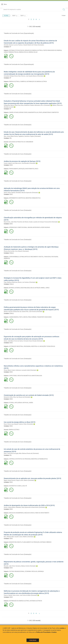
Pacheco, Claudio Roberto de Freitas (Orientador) (31, 45)
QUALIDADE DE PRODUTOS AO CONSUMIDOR (21, 142)
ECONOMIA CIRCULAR (31, 571)
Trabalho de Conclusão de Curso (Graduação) (18, 94)
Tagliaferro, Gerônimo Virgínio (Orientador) (29, 136)
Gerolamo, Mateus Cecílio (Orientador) (26, 566)
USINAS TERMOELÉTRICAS (11, 52)
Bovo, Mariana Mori (9, 537)
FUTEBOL (12, 403)
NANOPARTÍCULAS (33, 112)
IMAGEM (30, 227)
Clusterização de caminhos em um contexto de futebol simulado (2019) (29, 395)
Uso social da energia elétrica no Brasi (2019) (20, 422)
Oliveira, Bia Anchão (9, 251)
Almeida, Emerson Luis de (11, 45)
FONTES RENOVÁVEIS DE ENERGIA (52, 50)
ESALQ (12, 253)
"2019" (15, 16)
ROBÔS (31, 403)
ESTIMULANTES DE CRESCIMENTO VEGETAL (32, 257)
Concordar (33, 640)
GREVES (25, 317)
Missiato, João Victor (9, 566)
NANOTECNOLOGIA (37, 376)
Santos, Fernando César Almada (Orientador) (31, 341)
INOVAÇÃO (22, 169)
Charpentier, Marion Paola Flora (12, 105)
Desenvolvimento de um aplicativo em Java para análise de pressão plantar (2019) (32, 478)
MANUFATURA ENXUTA (15, 542)
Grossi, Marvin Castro (10, 370)
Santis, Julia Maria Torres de (11, 341)
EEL (11, 138)
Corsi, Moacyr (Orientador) (22, 251)
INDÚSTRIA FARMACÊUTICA (33, 198)
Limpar (64, 15)
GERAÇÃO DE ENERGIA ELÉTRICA (34, 50)
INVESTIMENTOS (30, 169)
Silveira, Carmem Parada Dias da (12, 312)
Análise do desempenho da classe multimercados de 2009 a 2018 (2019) (29, 505)
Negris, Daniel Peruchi (10, 480)
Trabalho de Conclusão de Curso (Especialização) (19, 33)
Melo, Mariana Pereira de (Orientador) (29, 453)
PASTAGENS (55, 257)
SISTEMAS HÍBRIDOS (46, 542)
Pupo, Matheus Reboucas (11, 282)
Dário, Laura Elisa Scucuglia (11, 453)
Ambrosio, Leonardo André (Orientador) (26, 370)
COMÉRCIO (23, 82)
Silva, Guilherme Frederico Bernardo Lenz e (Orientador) (36, 105)
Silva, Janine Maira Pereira (11, 136)
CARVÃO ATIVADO (14, 112)
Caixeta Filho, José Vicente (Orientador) (32, 312)
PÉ (26, 486)
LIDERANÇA (41, 571)
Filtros (6, 16)
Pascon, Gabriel (8, 595)
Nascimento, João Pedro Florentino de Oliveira (16, 222)
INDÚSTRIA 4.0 (35, 346)
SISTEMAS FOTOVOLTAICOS (17, 50)
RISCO (37, 169)
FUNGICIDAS (47, 257)
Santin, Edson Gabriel (9, 193)
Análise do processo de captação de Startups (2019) (22, 161)
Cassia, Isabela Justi (9, 163)
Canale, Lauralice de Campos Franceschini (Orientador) (43, 222)
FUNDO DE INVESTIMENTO (42, 513)
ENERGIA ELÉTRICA (14, 82)
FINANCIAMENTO (14, 169)
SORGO (48, 288)
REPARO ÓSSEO (23, 112)
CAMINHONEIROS (14, 317)
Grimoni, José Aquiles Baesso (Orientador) (32, 76)
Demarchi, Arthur (8, 397)
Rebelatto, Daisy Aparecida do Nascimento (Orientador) (31, 507)
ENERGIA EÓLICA (23, 52)
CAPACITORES (13, 376)
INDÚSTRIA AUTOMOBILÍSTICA (39, 459)
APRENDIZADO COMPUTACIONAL (18, 227)
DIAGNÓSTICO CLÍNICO (15, 486)
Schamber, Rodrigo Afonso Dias (12, 76)
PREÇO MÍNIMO (32, 317)
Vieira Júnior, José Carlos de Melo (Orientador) (25, 595)
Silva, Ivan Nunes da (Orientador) (22, 397)
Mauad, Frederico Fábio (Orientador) (24, 424)
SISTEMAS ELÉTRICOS (36, 601)
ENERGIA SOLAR (33, 52)
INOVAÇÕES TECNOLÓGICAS (47, 346)
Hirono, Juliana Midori (10, 507)
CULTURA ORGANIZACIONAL (17, 571)
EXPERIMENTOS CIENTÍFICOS (17, 198)
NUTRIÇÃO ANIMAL (40, 288)
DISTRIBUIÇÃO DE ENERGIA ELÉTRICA (37, 82)
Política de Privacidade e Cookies (46, 632)
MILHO (32, 288)
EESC (11, 165)
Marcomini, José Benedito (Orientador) (26, 163)
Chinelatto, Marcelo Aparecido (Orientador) (27, 193)
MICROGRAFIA (37, 227)
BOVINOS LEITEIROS (14, 288)
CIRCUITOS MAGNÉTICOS (24, 376)
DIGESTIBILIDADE (25, 288)
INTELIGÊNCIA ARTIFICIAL (22, 403)
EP (10, 47)
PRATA (41, 112)
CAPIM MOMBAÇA (14, 257)
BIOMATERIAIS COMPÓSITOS (51, 112)
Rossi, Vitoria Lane (9, 424)
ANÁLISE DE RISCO (29, 513)
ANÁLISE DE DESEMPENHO (16, 513)
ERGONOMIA (27, 346)
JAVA (23, 486)
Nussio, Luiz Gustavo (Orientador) (27, 282)
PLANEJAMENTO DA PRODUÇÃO (31, 542)
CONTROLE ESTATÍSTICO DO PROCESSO (20, 459)
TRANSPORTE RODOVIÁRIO (44, 317)
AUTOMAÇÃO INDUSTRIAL (16, 346)
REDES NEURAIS (46, 227)
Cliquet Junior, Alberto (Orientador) (25, 480)
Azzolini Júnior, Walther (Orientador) (24, 537)
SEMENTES (7, 258)
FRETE (21, 317)
